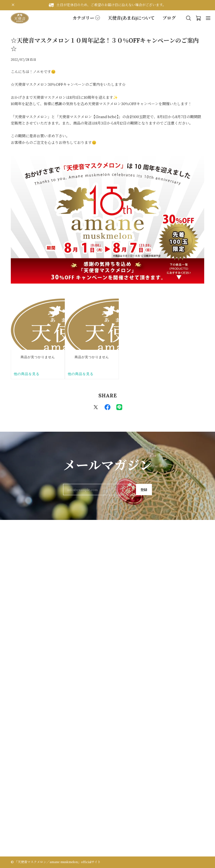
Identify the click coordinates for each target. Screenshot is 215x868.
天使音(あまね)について (131, 18)
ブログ (169, 18)
